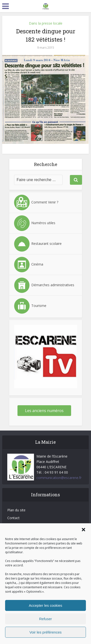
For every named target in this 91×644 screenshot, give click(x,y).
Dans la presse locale (46, 23)
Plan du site (16, 510)
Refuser (45, 619)
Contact (13, 518)
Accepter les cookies (46, 605)
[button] (83, 530)
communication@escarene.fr (59, 478)
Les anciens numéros (44, 411)
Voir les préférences (45, 632)
